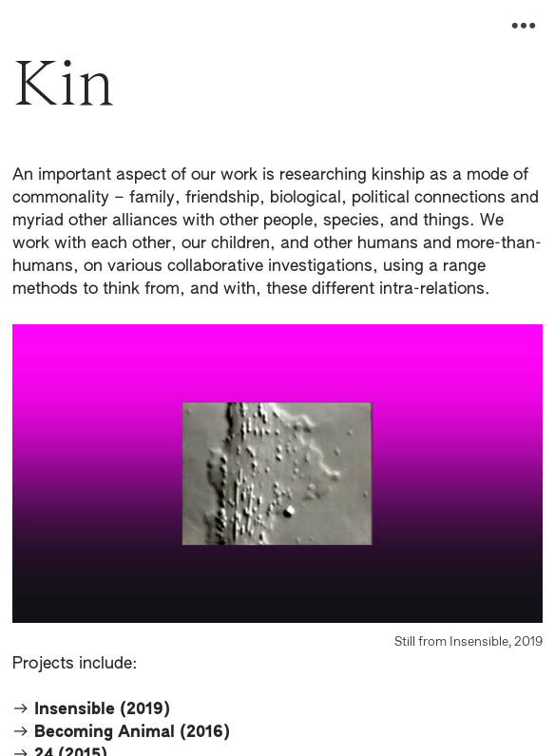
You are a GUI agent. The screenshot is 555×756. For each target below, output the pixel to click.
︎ (524, 26)
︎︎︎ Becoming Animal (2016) (121, 733)
